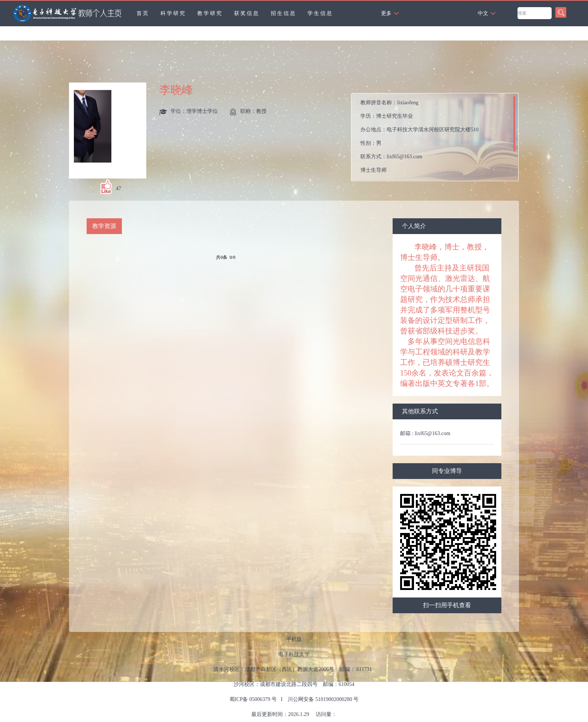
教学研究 (210, 13)
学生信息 (320, 13)
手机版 (294, 639)
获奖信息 (247, 13)
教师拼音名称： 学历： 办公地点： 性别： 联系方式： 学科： (419, 139)
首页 (143, 13)
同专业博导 (447, 471)
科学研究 (173, 13)
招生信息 (283, 13)
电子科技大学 (294, 654)
